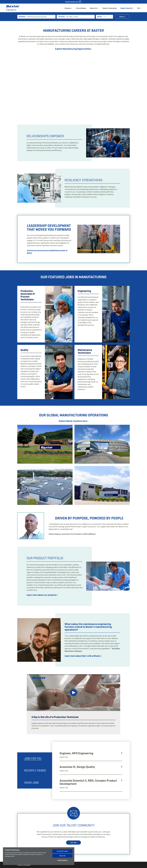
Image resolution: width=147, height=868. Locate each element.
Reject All (62, 856)
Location (61, 40)
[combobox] (80, 40)
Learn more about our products (42, 618)
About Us (94, 8)
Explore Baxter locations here (73, 444)
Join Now (73, 866)
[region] (39, 856)
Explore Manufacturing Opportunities (73, 72)
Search (122, 40)
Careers (68, 8)
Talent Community (109, 9)
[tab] (35, 782)
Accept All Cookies (62, 851)
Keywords (22, 40)
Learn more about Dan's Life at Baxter (83, 679)
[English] (139, 8)
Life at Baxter (81, 8)
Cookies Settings (62, 860)
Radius (100, 40)
